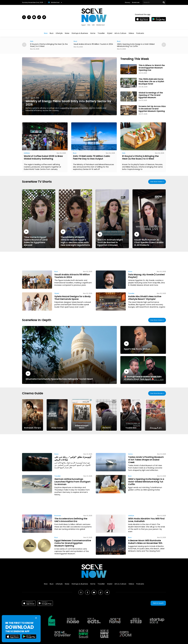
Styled (110, 33)
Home (93, 33)
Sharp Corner (57, 428)
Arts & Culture (120, 33)
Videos (131, 33)
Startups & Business (80, 33)
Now (46, 33)
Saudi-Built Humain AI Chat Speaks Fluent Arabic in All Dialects (149, 239)
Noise (67, 33)
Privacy (128, 2)
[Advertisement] (94, 261)
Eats (38, 41)
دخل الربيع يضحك (156, 428)
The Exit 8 (106, 428)
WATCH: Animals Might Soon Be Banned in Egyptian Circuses (112, 239)
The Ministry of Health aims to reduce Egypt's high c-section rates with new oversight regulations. (75, 238)
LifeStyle (27, 153)
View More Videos (156, 182)
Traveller (101, 33)
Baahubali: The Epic (33, 428)
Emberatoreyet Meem (82, 427)
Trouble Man (131, 428)
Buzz (52, 33)
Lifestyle (59, 33)
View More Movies (156, 393)
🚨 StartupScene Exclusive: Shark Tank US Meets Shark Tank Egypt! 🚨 (143, 375)
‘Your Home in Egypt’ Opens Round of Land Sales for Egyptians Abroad (39, 238)
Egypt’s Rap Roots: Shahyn (137, 346)
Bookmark (136, 2)
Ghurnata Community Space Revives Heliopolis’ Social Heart (59, 376)
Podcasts (140, 33)
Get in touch (158, 603)
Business (58, 516)
